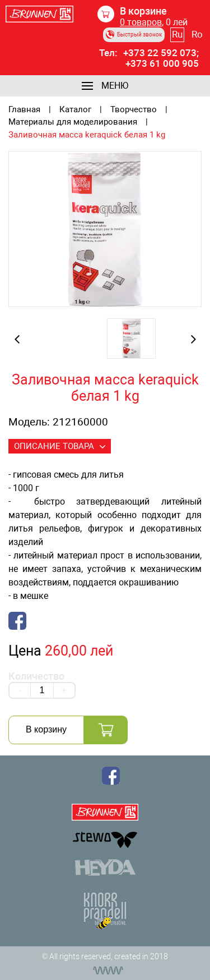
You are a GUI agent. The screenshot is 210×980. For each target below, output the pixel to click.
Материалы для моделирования (73, 122)
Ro (197, 34)
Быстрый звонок (134, 35)
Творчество (134, 110)
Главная (24, 110)
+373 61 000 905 (162, 64)
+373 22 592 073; (161, 53)
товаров (141, 22)
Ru (177, 34)
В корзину (46, 729)
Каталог (75, 110)
